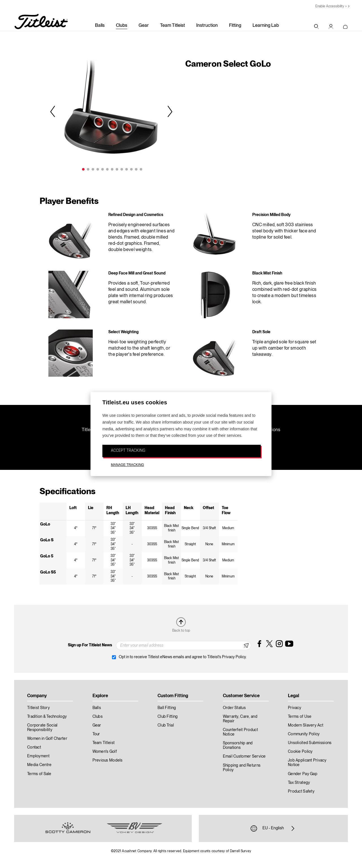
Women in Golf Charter (47, 739)
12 (136, 169)
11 (131, 169)
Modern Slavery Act (306, 725)
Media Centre (39, 765)
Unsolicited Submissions (310, 743)
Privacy (295, 708)
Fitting (235, 26)
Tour (96, 734)
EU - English (273, 828)
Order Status (234, 708)
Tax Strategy (299, 783)
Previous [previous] (53, 111)
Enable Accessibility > (331, 6)
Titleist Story (38, 708)
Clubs (122, 26)
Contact (34, 747)
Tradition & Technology (47, 717)
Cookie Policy (300, 752)
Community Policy (304, 734)
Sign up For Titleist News (90, 645)
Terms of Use (300, 717)
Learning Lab (266, 26)
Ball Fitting (167, 708)
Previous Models (108, 760)
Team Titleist (173, 26)
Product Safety (301, 791)
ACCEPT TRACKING (128, 450)
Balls (100, 26)
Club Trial (166, 725)
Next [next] (169, 111)
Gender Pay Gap (303, 774)
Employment (38, 756)
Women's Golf (105, 752)
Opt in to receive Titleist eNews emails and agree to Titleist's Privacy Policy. (183, 657)
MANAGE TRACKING (127, 465)
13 (141, 169)
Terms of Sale (39, 774)
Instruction (207, 26)
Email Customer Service (244, 756)
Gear (144, 26)
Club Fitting (168, 717)
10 (127, 169)
